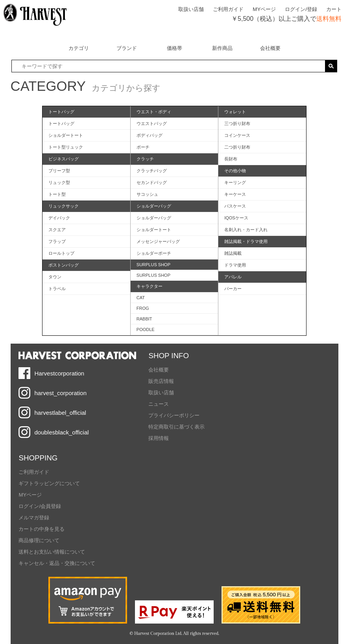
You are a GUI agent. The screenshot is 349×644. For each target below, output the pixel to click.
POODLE (146, 329)
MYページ (264, 9)
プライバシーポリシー (174, 415)
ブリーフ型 (59, 171)
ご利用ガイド (228, 9)
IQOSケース (236, 218)
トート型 (57, 194)
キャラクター (150, 286)
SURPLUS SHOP (153, 265)
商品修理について (39, 540)
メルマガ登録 (34, 518)
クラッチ (145, 159)
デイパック (59, 218)
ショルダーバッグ (154, 206)
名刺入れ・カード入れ (246, 230)
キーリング (235, 182)
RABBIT (144, 319)
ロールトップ (61, 253)
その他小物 (235, 171)
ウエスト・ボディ (154, 112)
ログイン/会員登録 (40, 506)
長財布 (231, 159)
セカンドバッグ (152, 182)
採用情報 (159, 438)
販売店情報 (161, 381)
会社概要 (159, 370)
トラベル (57, 289)
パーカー (233, 289)
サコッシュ (147, 194)
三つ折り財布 (237, 123)
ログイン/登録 (301, 9)
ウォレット (235, 112)
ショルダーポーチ (154, 253)
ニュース (159, 404)
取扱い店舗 (191, 9)
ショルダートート (66, 135)
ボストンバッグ (64, 265)
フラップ (57, 241)
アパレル (233, 277)
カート (334, 9)
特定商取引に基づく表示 (176, 427)
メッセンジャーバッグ (158, 241)
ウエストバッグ (152, 123)
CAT (141, 298)
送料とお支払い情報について (52, 552)
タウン (55, 277)
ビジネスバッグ (64, 159)
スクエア (57, 230)
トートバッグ (61, 112)
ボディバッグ (150, 135)
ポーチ (143, 147)
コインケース (237, 135)
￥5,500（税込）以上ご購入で (286, 19)
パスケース (235, 206)
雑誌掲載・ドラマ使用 (246, 241)
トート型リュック (66, 147)
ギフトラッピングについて (49, 483)
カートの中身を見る (42, 529)
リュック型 (59, 182)
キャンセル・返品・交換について (57, 563)
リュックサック (64, 206)
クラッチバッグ (152, 171)
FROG (143, 308)
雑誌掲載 (233, 253)
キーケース (235, 194)
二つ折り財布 (237, 147)
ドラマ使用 (235, 265)
